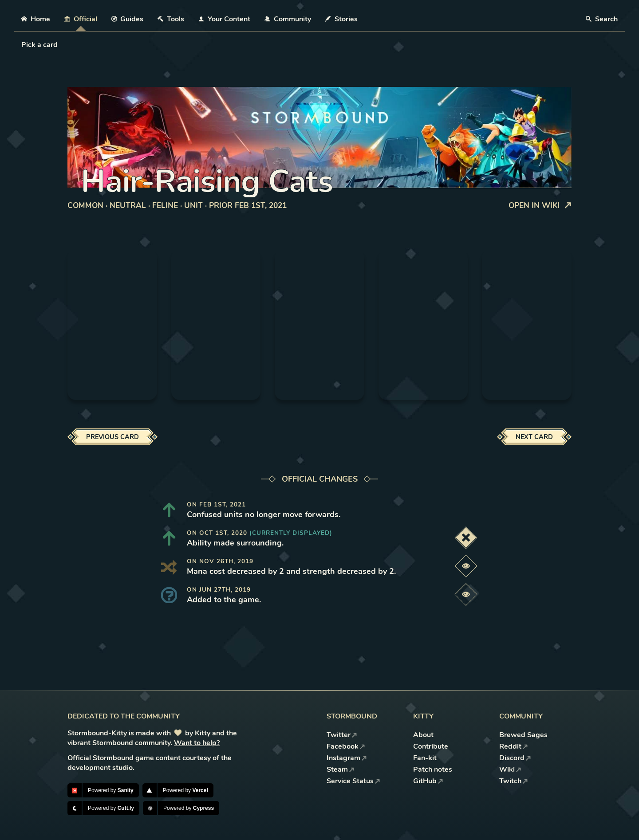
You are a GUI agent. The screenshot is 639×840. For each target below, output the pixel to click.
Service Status (353, 781)
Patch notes (433, 769)
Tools (171, 19)
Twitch (514, 781)
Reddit (514, 746)
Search (602, 19)
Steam (341, 769)
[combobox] (22, 45)
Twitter (342, 735)
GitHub (428, 781)
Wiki (510, 769)
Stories (341, 19)
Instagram (347, 758)
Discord (515, 758)
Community (288, 19)
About (423, 735)
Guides (128, 19)
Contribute (431, 746)
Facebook (346, 746)
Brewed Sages (523, 735)
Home (36, 19)
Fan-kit (425, 758)
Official (81, 19)
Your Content (224, 19)
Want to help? (197, 743)
